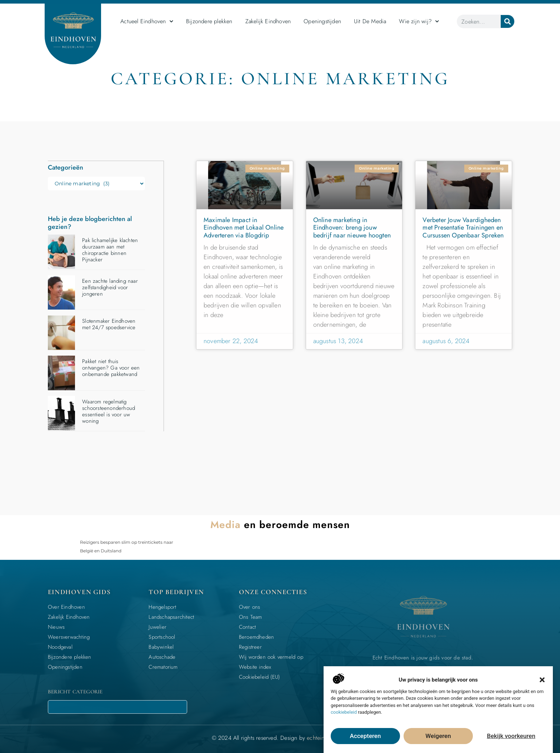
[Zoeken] (507, 21)
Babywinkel (161, 647)
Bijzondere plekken (209, 21)
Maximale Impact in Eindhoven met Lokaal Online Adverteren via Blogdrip (244, 228)
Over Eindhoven (66, 607)
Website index (255, 667)
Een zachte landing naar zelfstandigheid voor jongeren (110, 287)
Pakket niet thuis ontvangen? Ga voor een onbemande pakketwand (111, 367)
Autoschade (162, 657)
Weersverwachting (69, 637)
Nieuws (56, 627)
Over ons (250, 607)
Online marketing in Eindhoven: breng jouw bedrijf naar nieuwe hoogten (352, 228)
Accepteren (366, 736)
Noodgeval (60, 647)
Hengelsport (162, 607)
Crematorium (163, 667)
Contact (247, 627)
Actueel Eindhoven (147, 21)
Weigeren (438, 736)
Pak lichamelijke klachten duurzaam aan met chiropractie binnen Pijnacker (110, 250)
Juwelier (157, 627)
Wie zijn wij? (419, 21)
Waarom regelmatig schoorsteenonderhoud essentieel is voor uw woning (109, 411)
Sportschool (162, 637)
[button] (542, 680)
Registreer (250, 647)
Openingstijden (322, 21)
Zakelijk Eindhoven (268, 21)
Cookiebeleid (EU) (259, 677)
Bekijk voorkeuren (511, 736)
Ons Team (251, 617)
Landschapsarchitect (171, 617)
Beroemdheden (256, 637)
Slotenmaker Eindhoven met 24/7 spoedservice (109, 324)
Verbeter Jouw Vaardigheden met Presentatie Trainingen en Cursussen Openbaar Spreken (463, 228)
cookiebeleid (344, 712)
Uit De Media (370, 21)
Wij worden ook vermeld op (271, 657)
